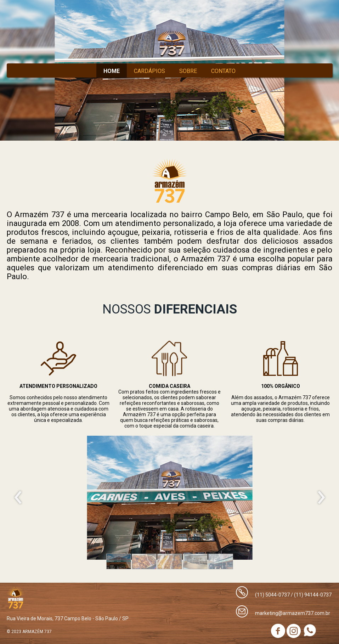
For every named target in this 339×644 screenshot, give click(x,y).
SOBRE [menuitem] (188, 71)
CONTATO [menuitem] (223, 71)
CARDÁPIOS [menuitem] (149, 71)
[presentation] (18, 498)
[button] (119, 561)
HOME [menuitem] (112, 71)
